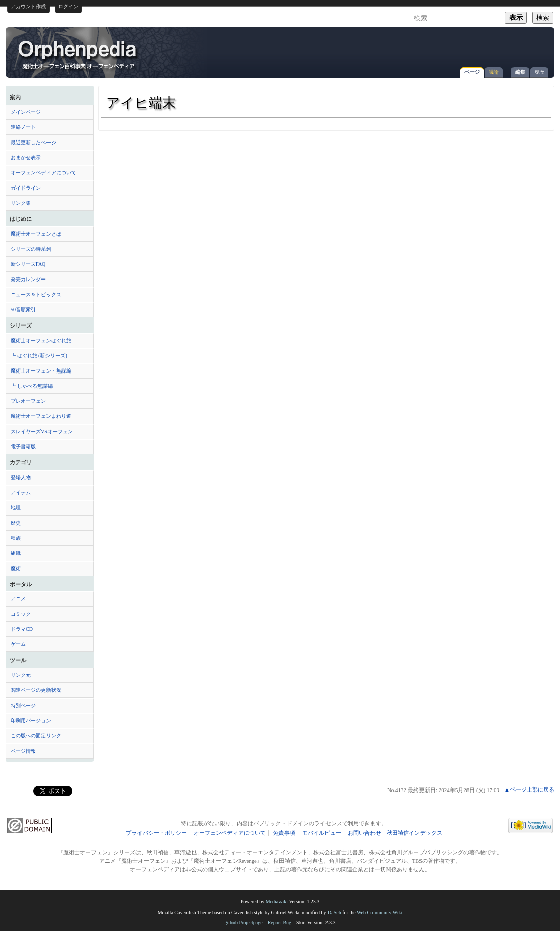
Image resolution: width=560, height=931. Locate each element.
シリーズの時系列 (31, 249)
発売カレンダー (28, 279)
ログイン (68, 6)
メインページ (26, 112)
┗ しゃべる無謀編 (32, 386)
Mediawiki (277, 901)
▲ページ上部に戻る (529, 789)
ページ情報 (23, 751)
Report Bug (279, 923)
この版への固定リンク (36, 736)
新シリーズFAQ (28, 264)
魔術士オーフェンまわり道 (41, 416)
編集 (520, 72)
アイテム (21, 493)
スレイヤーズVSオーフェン (42, 431)
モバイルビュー (322, 833)
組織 (16, 553)
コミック (21, 614)
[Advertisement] (431, 48)
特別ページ (23, 705)
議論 (494, 72)
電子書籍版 (23, 447)
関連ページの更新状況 (36, 690)
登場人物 (21, 477)
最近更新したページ (33, 142)
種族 (16, 538)
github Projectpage (243, 923)
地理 (16, 508)
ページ (472, 72)
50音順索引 (23, 310)
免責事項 (284, 833)
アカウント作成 (28, 6)
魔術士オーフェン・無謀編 (41, 371)
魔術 (16, 568)
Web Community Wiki (380, 913)
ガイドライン (26, 188)
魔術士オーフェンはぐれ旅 (41, 340)
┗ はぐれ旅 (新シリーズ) (39, 356)
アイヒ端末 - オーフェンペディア (78, 54)
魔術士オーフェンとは (36, 234)
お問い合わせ (364, 833)
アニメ (18, 599)
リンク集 (21, 203)
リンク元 (21, 675)
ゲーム (18, 644)
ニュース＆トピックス (36, 294)
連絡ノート (23, 127)
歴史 (16, 523)
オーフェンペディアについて (43, 173)
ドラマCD (22, 629)
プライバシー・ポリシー (156, 833)
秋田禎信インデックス (414, 833)
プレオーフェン (28, 401)
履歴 (539, 72)
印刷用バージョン (31, 720)
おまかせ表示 (26, 157)
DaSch (334, 913)
